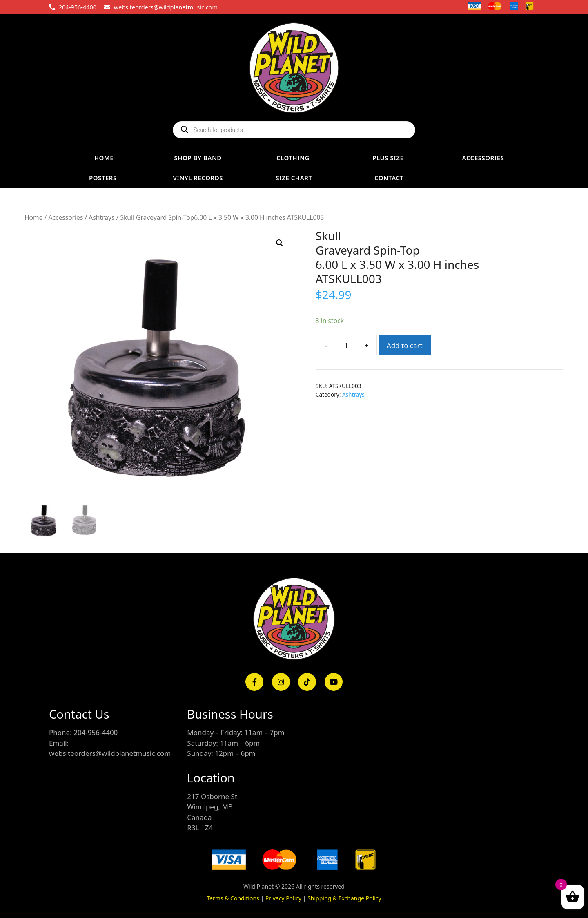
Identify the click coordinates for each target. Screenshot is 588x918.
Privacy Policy (283, 898)
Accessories (66, 217)
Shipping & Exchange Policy (344, 898)
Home (33, 217)
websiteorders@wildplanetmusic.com (166, 7)
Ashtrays (101, 217)
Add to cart (405, 345)
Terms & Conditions (233, 898)
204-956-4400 (78, 7)
